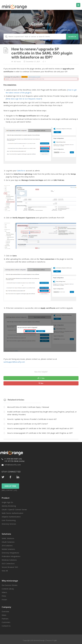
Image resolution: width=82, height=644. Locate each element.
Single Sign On (7, 502)
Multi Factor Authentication (12, 513)
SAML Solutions (8, 538)
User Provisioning (9, 520)
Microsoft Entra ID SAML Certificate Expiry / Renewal (28, 407)
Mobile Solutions (8, 549)
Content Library (8, 589)
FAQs (4, 596)
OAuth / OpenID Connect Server (14, 510)
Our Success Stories (10, 585)
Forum (4, 600)
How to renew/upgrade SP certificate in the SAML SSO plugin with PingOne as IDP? (40, 433)
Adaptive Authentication (11, 517)
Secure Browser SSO (10, 567)
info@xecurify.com (13, 465)
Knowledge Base (26, 30)
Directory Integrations (10, 553)
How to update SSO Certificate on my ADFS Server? (28, 424)
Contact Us (6, 626)
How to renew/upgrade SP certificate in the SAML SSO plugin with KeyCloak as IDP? (40, 428)
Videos (4, 592)
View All (5, 571)
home (14, 30)
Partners (5, 619)
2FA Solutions (7, 546)
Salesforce (21, 171)
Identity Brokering (9, 506)
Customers (6, 622)
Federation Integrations (11, 556)
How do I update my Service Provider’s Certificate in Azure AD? (32, 419)
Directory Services (9, 524)
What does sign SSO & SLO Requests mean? (24, 99)
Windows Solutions (9, 560)
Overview (5, 611)
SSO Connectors (8, 564)
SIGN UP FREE (10, 486)
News (4, 615)
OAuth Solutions (8, 542)
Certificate (66, 30)
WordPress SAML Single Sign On (47, 30)
